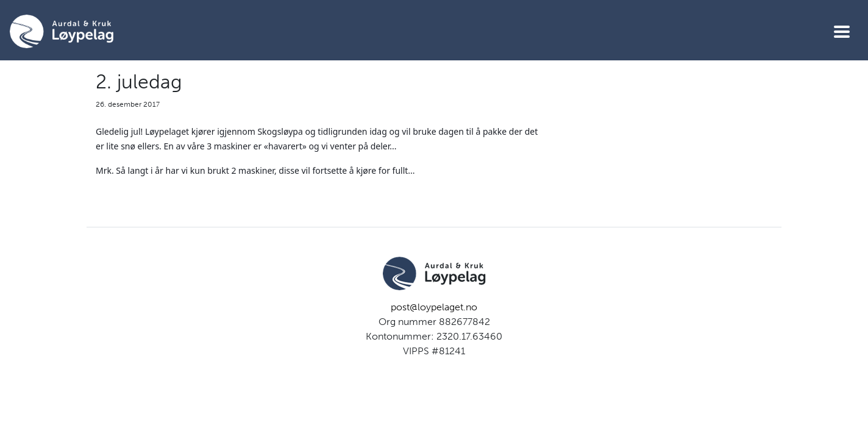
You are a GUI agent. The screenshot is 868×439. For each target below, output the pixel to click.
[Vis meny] (842, 32)
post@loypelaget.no (434, 307)
